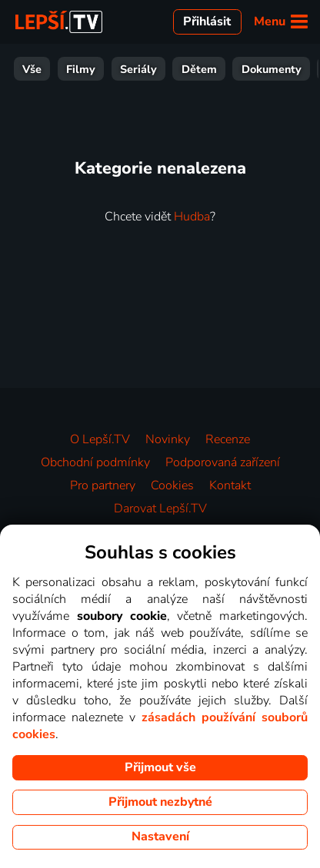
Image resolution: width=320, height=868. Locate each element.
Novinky (168, 439)
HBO (294, 69)
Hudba (240, 69)
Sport (122, 69)
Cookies (172, 485)
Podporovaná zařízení (223, 462)
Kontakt (230, 485)
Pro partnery (103, 485)
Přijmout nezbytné (160, 802)
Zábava (63, 69)
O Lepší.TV (100, 439)
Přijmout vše (160, 767)
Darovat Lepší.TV (160, 509)
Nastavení (160, 837)
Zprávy (180, 69)
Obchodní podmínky (95, 462)
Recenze (228, 439)
